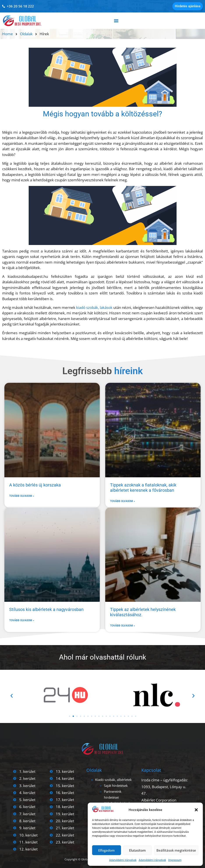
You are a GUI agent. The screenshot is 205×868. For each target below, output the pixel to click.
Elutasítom (137, 850)
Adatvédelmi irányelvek (123, 860)
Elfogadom (106, 850)
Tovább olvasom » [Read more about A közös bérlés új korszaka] (22, 496)
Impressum (175, 860)
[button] (196, 810)
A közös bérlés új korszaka (35, 485)
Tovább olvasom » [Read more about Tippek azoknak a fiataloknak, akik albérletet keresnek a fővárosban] (123, 501)
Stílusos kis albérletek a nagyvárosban (46, 609)
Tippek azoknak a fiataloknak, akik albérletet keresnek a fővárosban (143, 488)
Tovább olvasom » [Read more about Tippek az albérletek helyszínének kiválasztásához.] (123, 626)
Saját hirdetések (116, 786)
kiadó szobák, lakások (94, 307)
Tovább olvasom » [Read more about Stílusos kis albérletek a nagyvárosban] (22, 620)
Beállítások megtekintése (176, 850)
